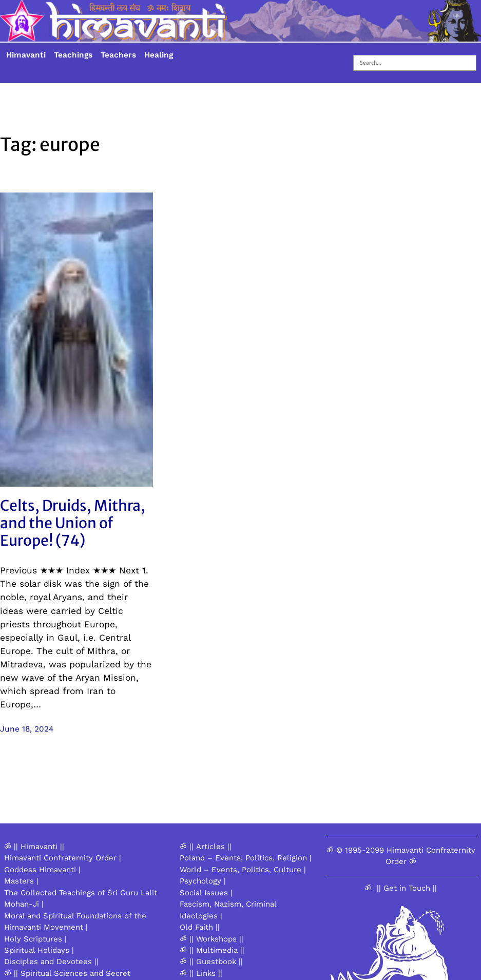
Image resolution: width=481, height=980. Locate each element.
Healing (159, 55)
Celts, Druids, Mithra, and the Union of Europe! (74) (73, 523)
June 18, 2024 (27, 729)
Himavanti (26, 55)
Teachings (73, 55)
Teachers (118, 55)
